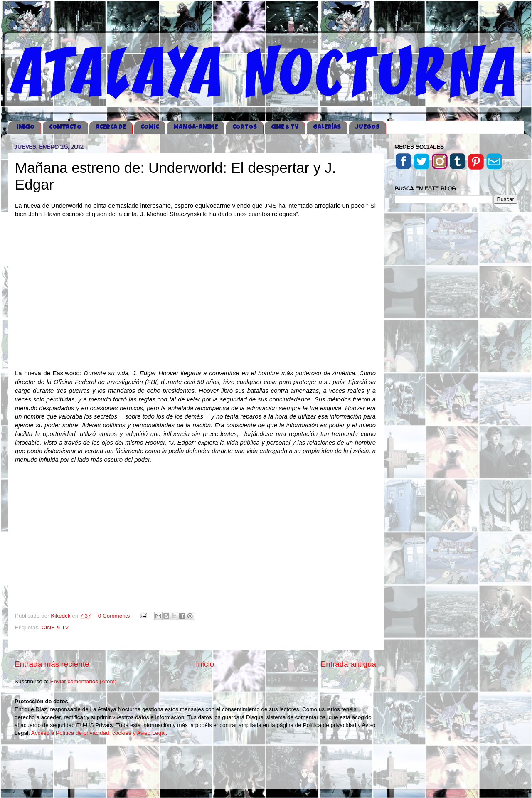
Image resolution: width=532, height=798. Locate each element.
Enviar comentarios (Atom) (84, 681)
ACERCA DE (111, 127)
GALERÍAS (327, 127)
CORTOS (245, 127)
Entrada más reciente (52, 664)
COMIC (150, 127)
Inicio (205, 664)
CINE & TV (285, 127)
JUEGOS (367, 127)
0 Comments (114, 616)
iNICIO (25, 127)
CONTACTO (65, 127)
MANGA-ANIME (196, 127)
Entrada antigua (349, 664)
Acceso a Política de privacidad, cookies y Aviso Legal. (99, 733)
